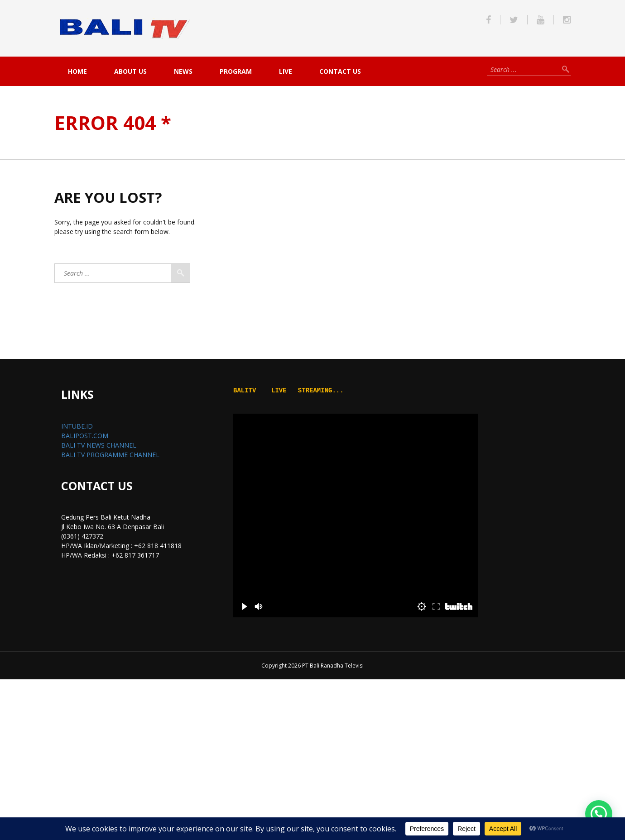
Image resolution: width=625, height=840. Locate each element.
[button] (599, 814)
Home (77, 71)
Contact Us (340, 71)
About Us (130, 71)
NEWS (183, 71)
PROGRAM (236, 71)
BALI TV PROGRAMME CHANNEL (110, 455)
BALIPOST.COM (85, 436)
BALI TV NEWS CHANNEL (99, 445)
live (286, 71)
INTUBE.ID (77, 426)
